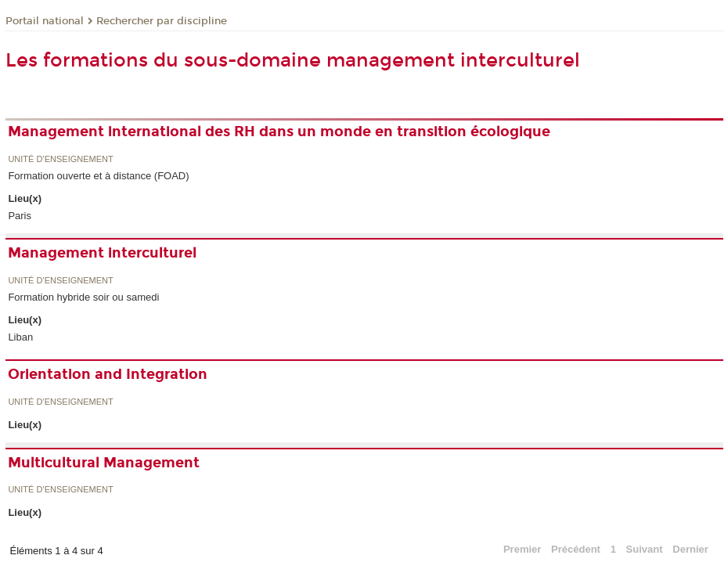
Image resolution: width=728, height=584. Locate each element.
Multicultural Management (104, 463)
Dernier (690, 549)
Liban (20, 337)
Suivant (645, 549)
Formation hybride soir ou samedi (83, 297)
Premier (522, 549)
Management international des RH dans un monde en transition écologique (279, 132)
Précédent (576, 549)
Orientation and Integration (108, 374)
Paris (20, 216)
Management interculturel (102, 253)
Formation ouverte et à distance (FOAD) (98, 176)
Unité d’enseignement (60, 159)
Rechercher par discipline (162, 21)
